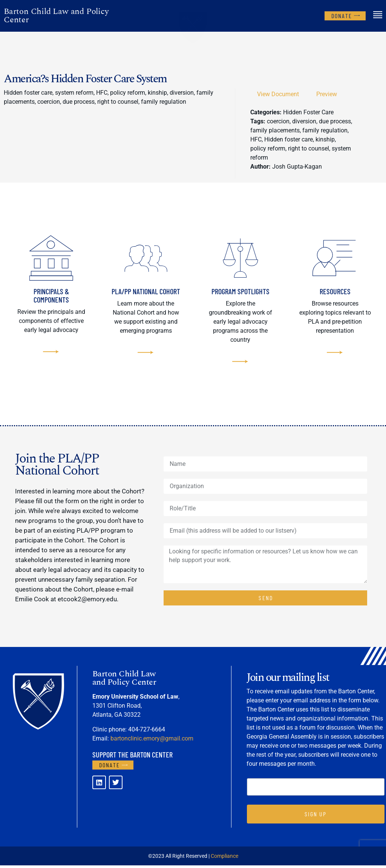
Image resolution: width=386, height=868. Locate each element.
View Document (278, 94)
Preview (327, 94)
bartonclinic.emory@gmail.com (152, 741)
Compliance (224, 859)
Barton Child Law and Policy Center (56, 16)
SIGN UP (316, 817)
